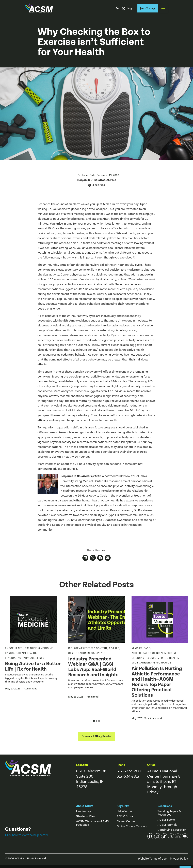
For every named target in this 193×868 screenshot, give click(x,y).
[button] (163, 8)
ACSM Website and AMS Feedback (92, 823)
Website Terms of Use (152, 859)
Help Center (124, 811)
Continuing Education (172, 830)
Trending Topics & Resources (169, 813)
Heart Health (27, 653)
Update (100, 653)
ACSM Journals (167, 825)
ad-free (114, 648)
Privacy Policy (179, 859)
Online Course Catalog (132, 827)
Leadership (83, 811)
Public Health (169, 658)
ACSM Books (166, 820)
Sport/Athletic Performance (151, 663)
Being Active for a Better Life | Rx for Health (33, 666)
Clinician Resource (145, 658)
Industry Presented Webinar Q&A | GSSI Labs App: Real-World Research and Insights (94, 667)
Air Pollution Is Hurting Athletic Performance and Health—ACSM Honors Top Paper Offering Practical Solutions (157, 682)
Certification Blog (81, 653)
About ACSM (85, 806)
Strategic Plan (86, 816)
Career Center (126, 821)
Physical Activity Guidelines (25, 658)
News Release (141, 648)
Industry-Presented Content (88, 648)
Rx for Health (14, 648)
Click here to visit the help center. (27, 835)
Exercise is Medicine (39, 648)
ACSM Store (125, 816)
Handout (11, 653)
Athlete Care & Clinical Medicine (154, 653)
